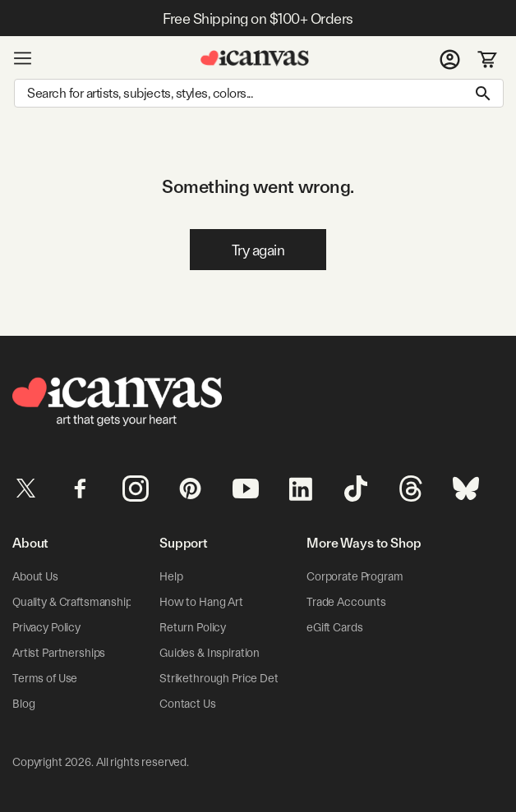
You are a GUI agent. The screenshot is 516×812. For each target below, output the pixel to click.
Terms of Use (45, 678)
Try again (258, 250)
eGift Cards (334, 627)
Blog (23, 704)
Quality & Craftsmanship (72, 602)
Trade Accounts (346, 602)
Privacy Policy (46, 627)
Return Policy (193, 627)
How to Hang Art (201, 602)
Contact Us (188, 704)
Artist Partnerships (59, 653)
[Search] (259, 93)
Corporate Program (355, 576)
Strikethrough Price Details (227, 678)
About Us (35, 576)
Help (171, 576)
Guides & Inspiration (210, 653)
